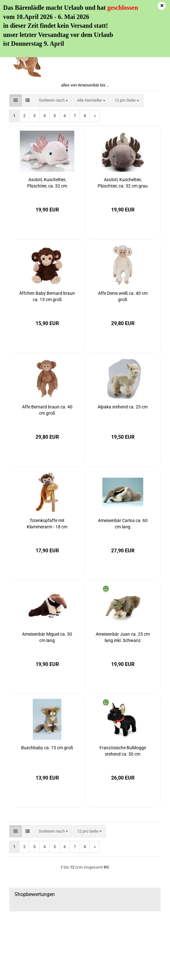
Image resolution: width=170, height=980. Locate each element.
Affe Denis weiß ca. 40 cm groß (123, 296)
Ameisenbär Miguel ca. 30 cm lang (47, 637)
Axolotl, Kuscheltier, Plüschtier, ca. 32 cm (47, 183)
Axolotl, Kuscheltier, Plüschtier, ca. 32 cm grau (123, 183)
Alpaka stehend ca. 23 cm (123, 407)
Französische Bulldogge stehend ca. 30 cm (123, 751)
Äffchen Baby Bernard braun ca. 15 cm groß (47, 296)
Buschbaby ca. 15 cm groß (47, 748)
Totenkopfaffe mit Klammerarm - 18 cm (47, 524)
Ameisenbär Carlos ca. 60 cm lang (123, 524)
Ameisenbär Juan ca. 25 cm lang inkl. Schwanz (123, 637)
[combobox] (53, 101)
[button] (16, 101)
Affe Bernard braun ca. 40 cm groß (47, 410)
